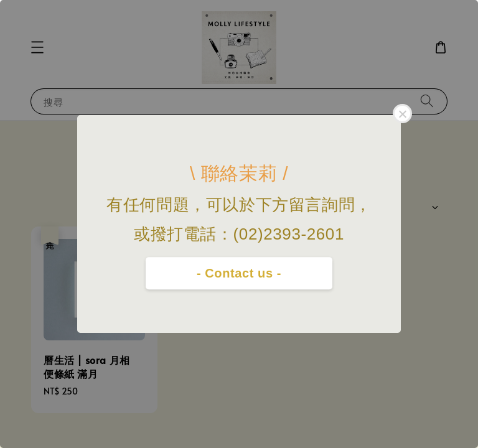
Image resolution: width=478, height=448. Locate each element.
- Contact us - (239, 273)
